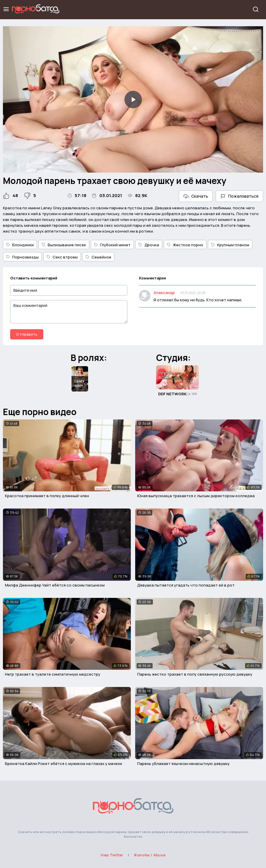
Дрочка (149, 245)
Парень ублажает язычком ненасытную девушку (183, 764)
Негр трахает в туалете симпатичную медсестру (53, 674)
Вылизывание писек (64, 245)
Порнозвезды (22, 257)
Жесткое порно (185, 245)
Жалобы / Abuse (150, 855)
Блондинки (20, 245)
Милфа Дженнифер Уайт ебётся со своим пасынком (55, 585)
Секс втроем (62, 257)
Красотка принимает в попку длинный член (47, 496)
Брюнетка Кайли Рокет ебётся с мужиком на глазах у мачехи (64, 764)
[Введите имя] (69, 290)
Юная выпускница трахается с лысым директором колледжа (196, 496)
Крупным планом (230, 245)
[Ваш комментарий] (69, 312)
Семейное (98, 257)
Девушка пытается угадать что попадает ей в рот (186, 585)
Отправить (27, 334)
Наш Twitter (112, 855)
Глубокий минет (112, 245)
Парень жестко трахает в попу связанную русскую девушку (195, 674)
